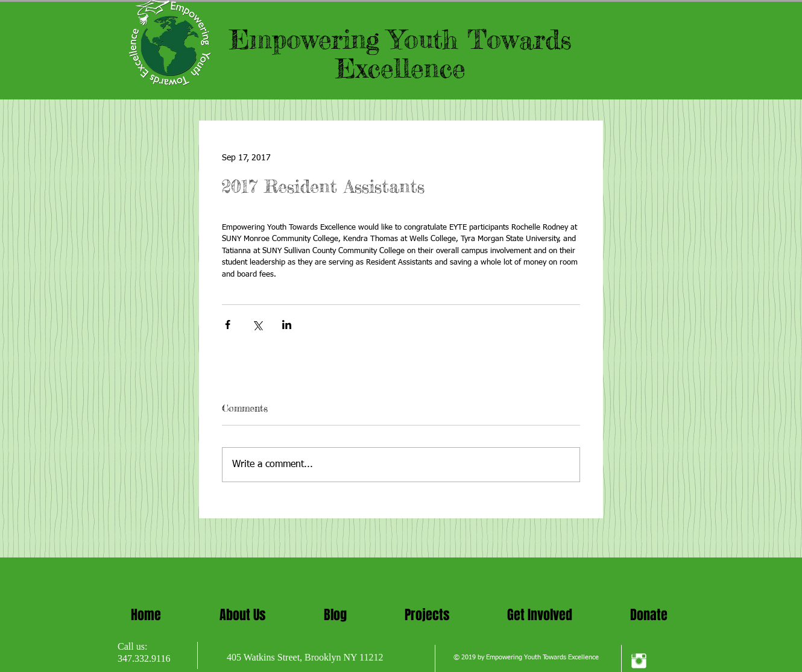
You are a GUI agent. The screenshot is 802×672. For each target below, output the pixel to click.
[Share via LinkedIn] (287, 325)
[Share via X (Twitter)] (257, 325)
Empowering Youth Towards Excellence (400, 54)
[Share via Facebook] (228, 325)
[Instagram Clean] (639, 661)
